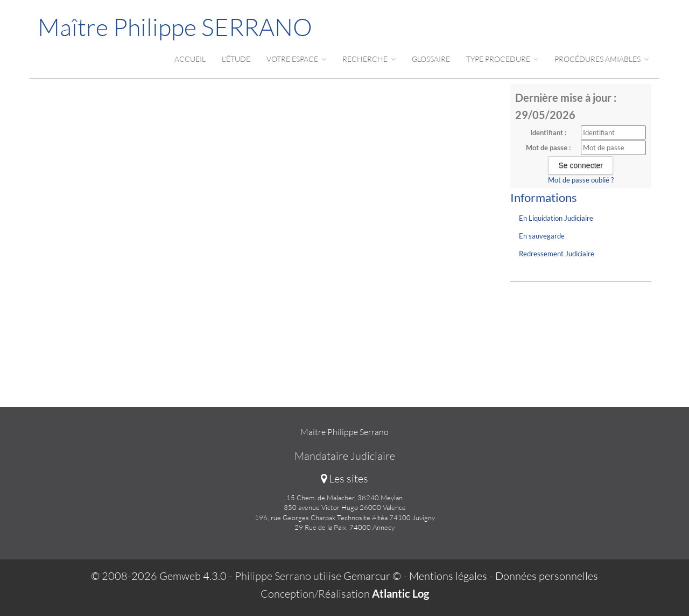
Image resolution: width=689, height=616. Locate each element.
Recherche (369, 59)
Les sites (344, 478)
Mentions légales (448, 576)
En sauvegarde (542, 236)
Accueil (190, 59)
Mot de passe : (548, 148)
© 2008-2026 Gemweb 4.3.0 (159, 576)
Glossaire (431, 59)
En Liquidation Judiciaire (556, 218)
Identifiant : (548, 132)
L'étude (236, 59)
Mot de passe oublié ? (581, 180)
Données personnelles (547, 576)
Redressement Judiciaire (557, 254)
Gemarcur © (372, 576)
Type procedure (502, 59)
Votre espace (296, 59)
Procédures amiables (602, 59)
